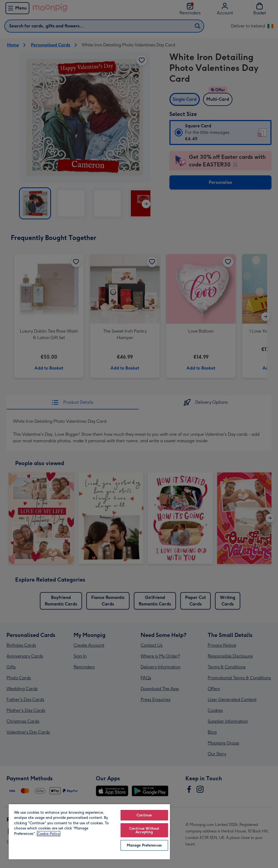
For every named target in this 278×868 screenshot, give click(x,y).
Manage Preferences (144, 845)
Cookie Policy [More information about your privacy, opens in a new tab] (49, 834)
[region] (89, 831)
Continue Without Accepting (144, 830)
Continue (144, 815)
